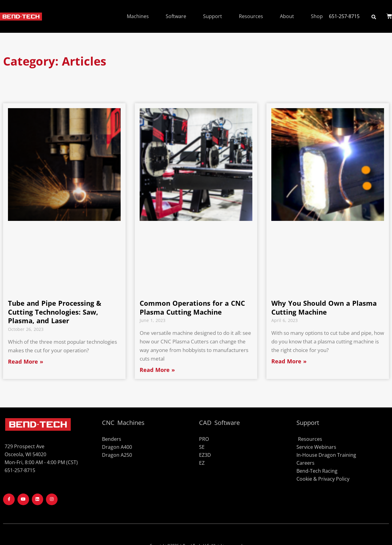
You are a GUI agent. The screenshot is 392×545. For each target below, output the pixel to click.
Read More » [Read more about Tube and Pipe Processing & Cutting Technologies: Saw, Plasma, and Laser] (26, 361)
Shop (317, 16)
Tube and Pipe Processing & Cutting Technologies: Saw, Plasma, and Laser (55, 312)
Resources (251, 16)
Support (213, 16)
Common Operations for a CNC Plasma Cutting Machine (192, 307)
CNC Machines (123, 423)
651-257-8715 (344, 16)
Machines (138, 16)
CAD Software (219, 423)
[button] (374, 17)
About (287, 16)
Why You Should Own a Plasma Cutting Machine (324, 307)
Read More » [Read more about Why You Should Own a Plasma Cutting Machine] (289, 361)
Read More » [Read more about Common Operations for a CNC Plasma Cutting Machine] (157, 370)
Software (176, 16)
